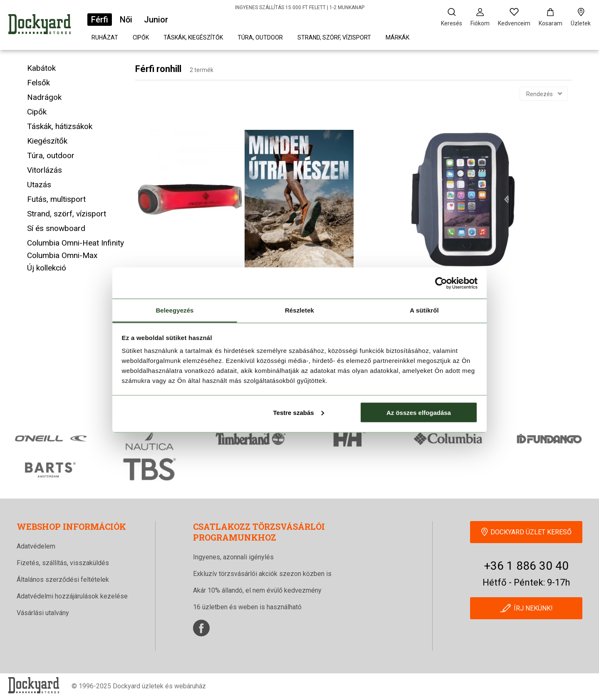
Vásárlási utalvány (43, 613)
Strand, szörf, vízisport (334, 37)
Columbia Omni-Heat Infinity (75, 243)
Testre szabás (298, 412)
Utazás (39, 185)
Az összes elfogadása (419, 412)
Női (126, 20)
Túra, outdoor (260, 37)
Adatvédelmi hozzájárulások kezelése (72, 596)
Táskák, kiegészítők (193, 37)
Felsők (38, 83)
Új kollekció (47, 268)
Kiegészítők (47, 141)
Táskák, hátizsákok (60, 126)
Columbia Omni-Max (62, 255)
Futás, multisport (56, 199)
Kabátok (41, 68)
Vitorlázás (45, 170)
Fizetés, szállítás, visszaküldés (63, 563)
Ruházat (105, 37)
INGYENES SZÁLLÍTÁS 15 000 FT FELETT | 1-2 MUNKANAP (300, 7)
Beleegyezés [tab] (175, 310)
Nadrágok (44, 97)
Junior (156, 20)
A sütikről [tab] (424, 310)
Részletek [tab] (299, 310)
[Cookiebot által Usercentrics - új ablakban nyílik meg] (441, 283)
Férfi (100, 20)
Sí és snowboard (56, 228)
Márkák (397, 37)
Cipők (141, 37)
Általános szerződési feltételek (63, 580)
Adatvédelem (36, 546)
